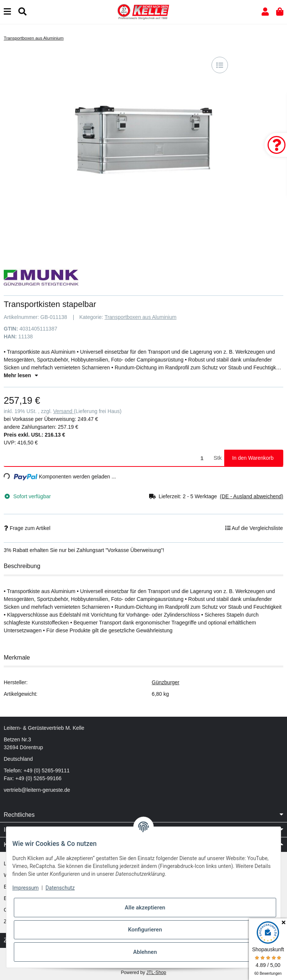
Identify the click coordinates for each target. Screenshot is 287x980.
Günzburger (166, 682)
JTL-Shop (156, 973)
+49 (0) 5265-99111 (47, 770)
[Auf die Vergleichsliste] (220, 65)
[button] (265, 12)
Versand (63, 411)
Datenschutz (60, 888)
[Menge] (107, 458)
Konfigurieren (145, 930)
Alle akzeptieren (145, 908)
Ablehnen (145, 952)
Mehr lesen (21, 375)
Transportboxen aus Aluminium (141, 317)
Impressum (25, 888)
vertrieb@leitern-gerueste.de (37, 790)
